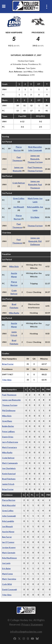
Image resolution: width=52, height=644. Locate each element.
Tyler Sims (7, 380)
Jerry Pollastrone (10, 442)
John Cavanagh (35, 150)
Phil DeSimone (9, 410)
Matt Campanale (10, 463)
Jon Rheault (19, 207)
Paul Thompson (35, 167)
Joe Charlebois (9, 468)
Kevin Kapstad (9, 474)
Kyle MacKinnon (9, 558)
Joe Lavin (6, 563)
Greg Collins (19, 198)
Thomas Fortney (35, 162)
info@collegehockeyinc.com (26, 632)
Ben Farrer (7, 537)
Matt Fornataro (9, 447)
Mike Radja (14, 313)
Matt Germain (9, 553)
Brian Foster (8, 364)
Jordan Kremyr (9, 547)
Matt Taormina (9, 579)
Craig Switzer (19, 183)
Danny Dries (8, 437)
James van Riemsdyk (11, 400)
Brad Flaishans (9, 479)
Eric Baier (35, 217)
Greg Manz (7, 421)
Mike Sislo (14, 266)
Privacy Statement (32, 624)
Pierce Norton (9, 500)
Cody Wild (7, 584)
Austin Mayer (8, 532)
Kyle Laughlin (33, 207)
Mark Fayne (33, 198)
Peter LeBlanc (8, 431)
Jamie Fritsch (8, 484)
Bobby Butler (8, 426)
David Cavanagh (9, 589)
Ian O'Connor (8, 542)
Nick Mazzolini (35, 147)
